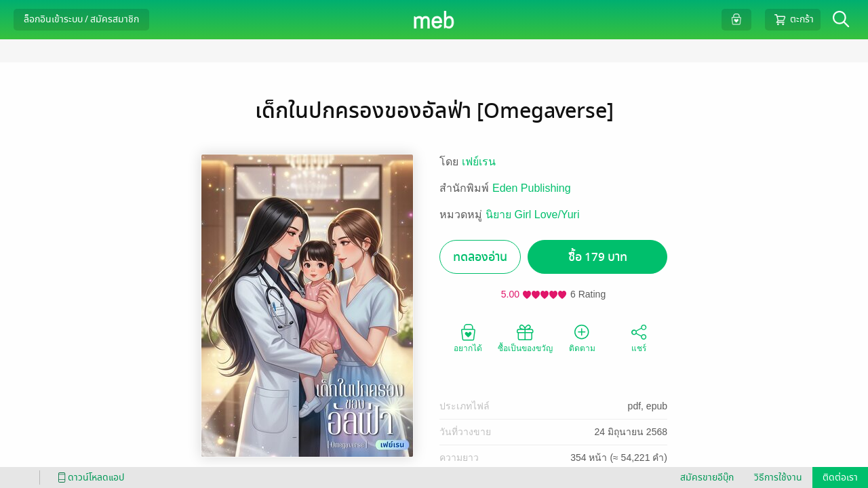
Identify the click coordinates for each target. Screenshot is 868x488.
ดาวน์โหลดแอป (89, 477)
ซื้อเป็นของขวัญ (525, 338)
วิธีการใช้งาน (778, 477)
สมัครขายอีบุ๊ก (707, 477)
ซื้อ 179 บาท (598, 257)
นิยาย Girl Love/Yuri (532, 215)
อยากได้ (468, 338)
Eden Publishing (532, 188)
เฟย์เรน (479, 162)
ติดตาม (582, 338)
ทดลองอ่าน (480, 257)
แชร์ (639, 338)
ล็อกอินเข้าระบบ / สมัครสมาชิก (81, 19)
